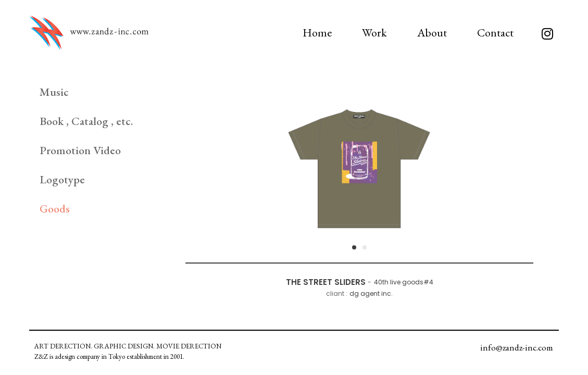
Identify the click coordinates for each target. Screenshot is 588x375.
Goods (55, 209)
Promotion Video (80, 150)
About (432, 33)
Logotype (62, 179)
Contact (495, 33)
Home (317, 33)
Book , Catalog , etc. (86, 121)
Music (54, 92)
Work (374, 33)
